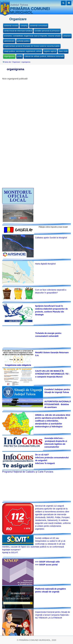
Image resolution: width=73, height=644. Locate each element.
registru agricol (50, 51)
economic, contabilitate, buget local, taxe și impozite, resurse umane (32, 36)
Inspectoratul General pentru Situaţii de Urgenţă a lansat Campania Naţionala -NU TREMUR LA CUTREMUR (53, 615)
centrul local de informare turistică (18, 31)
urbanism (67, 36)
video (23, 218)
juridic (20, 56)
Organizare (16, 62)
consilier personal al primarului (47, 31)
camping (24, 26)
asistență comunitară (39, 26)
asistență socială (11, 26)
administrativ (9, 41)
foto (13, 218)
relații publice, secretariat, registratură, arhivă (23, 51)
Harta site (8, 62)
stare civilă (63, 51)
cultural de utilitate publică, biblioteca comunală (44, 56)
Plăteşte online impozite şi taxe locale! (53, 227)
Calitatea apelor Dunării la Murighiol (51, 238)
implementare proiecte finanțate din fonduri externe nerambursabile (32, 46)
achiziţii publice (23, 41)
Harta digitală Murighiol (45, 264)
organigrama (9, 56)
